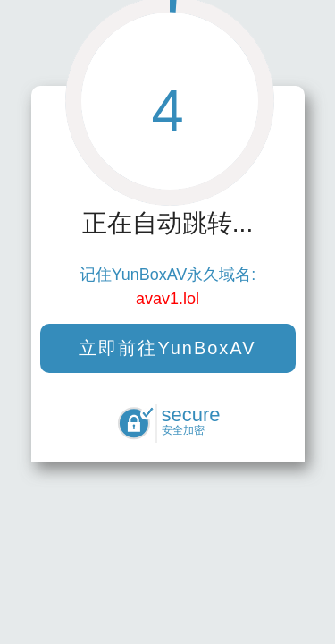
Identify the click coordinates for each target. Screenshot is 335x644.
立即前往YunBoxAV (167, 348)
